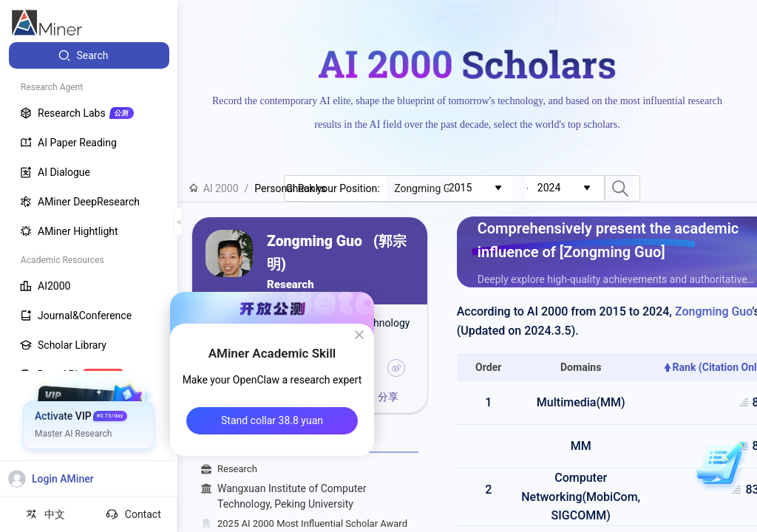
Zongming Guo (713, 311)
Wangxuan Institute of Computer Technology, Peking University (318, 497)
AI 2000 (214, 188)
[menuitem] (89, 55)
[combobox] (481, 188)
